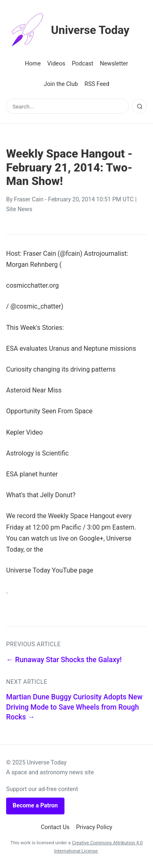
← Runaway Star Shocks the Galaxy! (64, 660)
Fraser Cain (29, 200)
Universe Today (68, 30)
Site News (19, 209)
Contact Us (55, 827)
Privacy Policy (94, 827)
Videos (56, 64)
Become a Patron (35, 806)
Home (33, 64)
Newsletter (114, 64)
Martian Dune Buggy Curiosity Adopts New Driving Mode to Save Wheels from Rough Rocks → (74, 707)
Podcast (83, 64)
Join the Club (61, 84)
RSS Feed (97, 84)
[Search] (140, 106)
